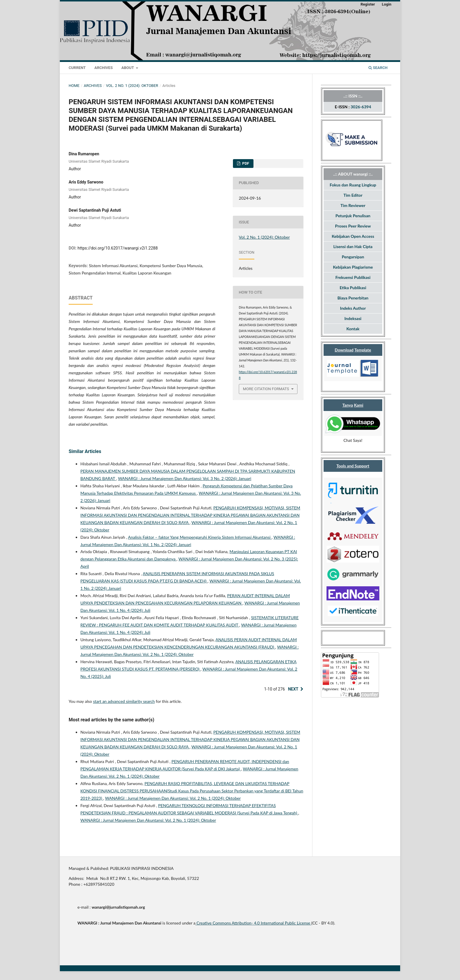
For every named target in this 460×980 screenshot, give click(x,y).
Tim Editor (353, 195)
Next (293, 689)
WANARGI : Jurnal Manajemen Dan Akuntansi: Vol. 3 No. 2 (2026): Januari (185, 478)
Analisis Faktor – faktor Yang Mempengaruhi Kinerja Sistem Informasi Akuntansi (200, 537)
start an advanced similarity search (124, 701)
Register (368, 4)
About (128, 68)
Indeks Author (353, 308)
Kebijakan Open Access (353, 236)
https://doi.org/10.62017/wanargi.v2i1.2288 (117, 248)
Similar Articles (85, 451)
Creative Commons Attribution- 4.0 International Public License (253, 923)
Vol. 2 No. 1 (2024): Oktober (132, 86)
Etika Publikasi (353, 288)
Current (77, 68)
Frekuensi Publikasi (353, 277)
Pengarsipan (353, 257)
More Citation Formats (266, 389)
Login (387, 4)
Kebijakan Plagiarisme (353, 267)
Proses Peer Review (353, 226)
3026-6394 (361, 107)
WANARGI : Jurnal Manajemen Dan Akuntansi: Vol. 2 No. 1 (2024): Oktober (173, 798)
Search (378, 68)
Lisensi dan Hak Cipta (353, 246)
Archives (104, 68)
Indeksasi (353, 318)
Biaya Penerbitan (353, 298)
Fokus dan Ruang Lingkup (353, 185)
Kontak (353, 329)
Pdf (245, 163)
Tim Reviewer (353, 205)
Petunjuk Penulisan (353, 216)
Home (74, 86)
